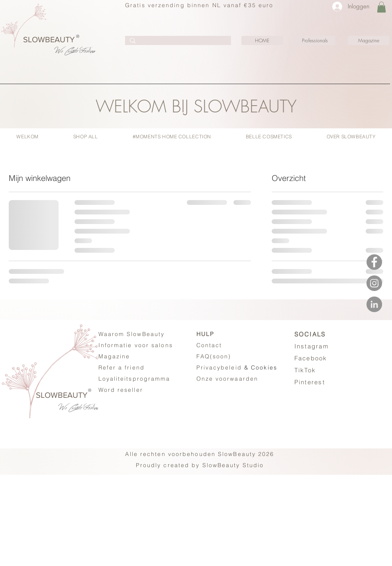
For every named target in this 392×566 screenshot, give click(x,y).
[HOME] (262, 40)
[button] (381, 7)
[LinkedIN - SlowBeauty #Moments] (374, 304)
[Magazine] (368, 40)
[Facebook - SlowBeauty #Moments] (374, 262)
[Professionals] (315, 40)
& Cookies (237, 368)
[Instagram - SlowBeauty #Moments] (374, 283)
